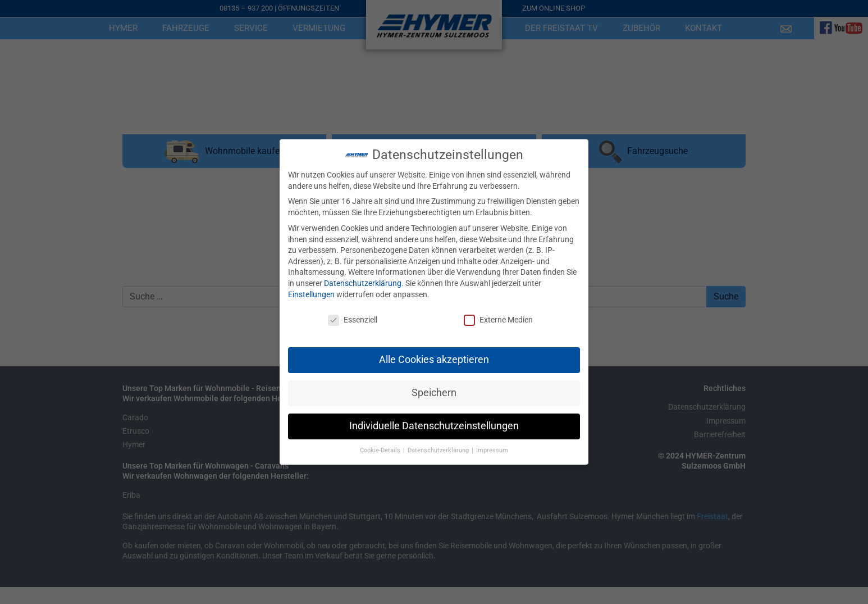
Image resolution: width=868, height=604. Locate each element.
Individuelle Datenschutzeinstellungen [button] (434, 424)
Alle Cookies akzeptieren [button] (434, 357)
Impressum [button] (492, 448)
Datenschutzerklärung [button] (439, 448)
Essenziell (353, 318)
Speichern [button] (434, 390)
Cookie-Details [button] (381, 448)
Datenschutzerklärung (363, 281)
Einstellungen (311, 292)
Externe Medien (498, 318)
